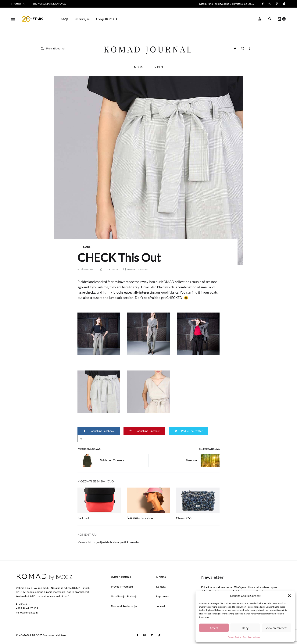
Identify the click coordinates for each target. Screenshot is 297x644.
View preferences (277, 628)
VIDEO (159, 67)
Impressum (163, 596)
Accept (214, 628)
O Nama (161, 577)
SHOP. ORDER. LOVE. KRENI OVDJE (50, 4)
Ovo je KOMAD (106, 19)
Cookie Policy (234, 637)
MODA (138, 67)
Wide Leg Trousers (101, 460)
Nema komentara (138, 269)
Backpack (84, 518)
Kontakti (161, 587)
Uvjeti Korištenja (121, 577)
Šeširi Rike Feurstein (140, 518)
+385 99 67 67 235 (27, 608)
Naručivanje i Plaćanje (124, 596)
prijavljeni (99, 542)
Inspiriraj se (82, 19)
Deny (245, 628)
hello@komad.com (27, 612)
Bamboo (203, 460)
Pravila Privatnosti (122, 587)
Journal (161, 606)
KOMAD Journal (148, 49)
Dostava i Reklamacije (124, 606)
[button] (289, 596)
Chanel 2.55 (184, 518)
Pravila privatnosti (252, 637)
